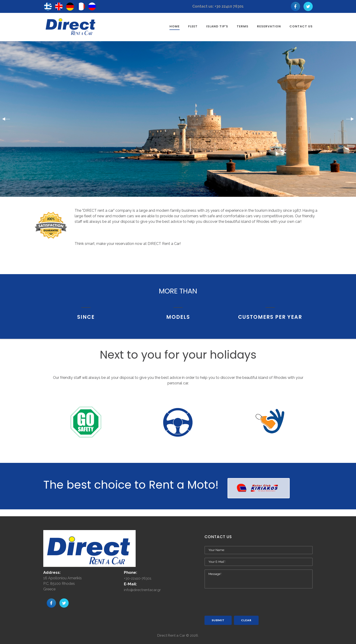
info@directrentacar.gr (142, 590)
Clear (246, 620)
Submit (218, 620)
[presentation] (239, 601)
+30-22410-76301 (139, 579)
